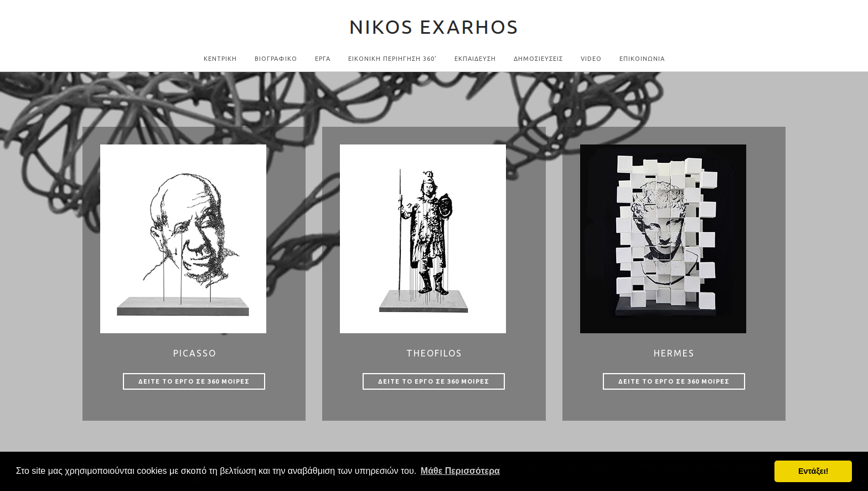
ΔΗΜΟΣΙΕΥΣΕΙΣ (538, 59)
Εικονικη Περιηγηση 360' (392, 59)
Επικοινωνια (642, 59)
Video (591, 59)
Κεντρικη (220, 59)
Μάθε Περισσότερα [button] (460, 471)
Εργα (323, 59)
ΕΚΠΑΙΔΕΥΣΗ (475, 59)
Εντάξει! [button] (813, 471)
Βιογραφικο (276, 59)
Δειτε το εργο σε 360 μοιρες (194, 381)
